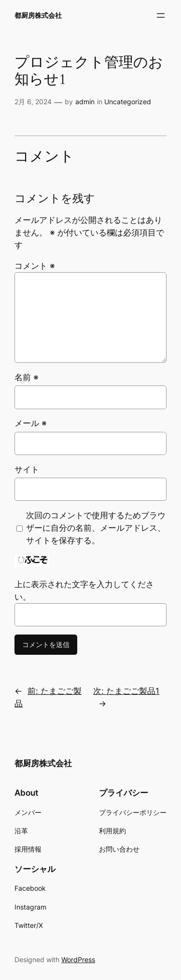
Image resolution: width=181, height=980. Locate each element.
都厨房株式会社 (38, 15)
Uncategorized (128, 102)
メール (31, 423)
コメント (35, 266)
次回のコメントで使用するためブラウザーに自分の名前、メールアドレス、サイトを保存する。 (96, 528)
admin (85, 102)
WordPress (78, 959)
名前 (27, 377)
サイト (27, 469)
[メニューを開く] (161, 15)
